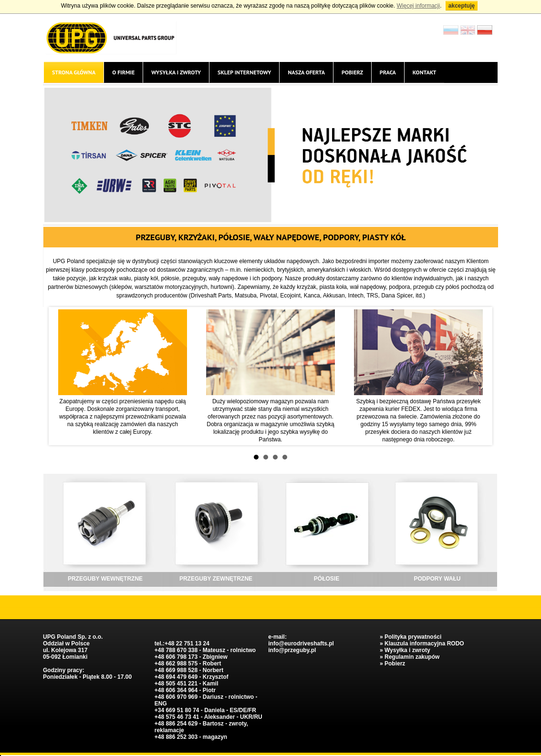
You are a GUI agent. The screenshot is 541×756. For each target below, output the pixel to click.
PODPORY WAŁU (437, 579)
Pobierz (352, 72)
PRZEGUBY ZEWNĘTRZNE (216, 579)
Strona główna (74, 72)
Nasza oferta (306, 72)
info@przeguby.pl (292, 650)
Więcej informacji (418, 6)
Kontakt (425, 72)
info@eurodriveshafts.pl (301, 644)
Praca (388, 72)
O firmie (123, 72)
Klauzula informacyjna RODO (424, 644)
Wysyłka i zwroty (176, 72)
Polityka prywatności (413, 637)
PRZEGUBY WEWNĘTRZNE (105, 579)
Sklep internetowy (244, 72)
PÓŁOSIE (327, 579)
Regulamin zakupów (412, 657)
